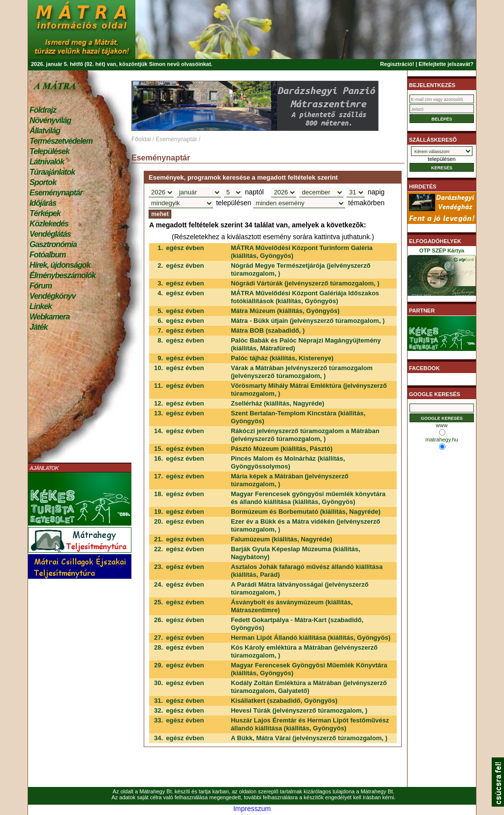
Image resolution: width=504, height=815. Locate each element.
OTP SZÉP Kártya (442, 274)
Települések (49, 151)
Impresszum (252, 809)
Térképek (45, 213)
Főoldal (141, 139)
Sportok (43, 182)
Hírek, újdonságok (60, 265)
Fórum (41, 286)
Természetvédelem (61, 141)
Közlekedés (49, 224)
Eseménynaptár (56, 193)
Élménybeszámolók (63, 275)
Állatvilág (45, 131)
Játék (38, 327)
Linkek (41, 306)
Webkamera (49, 317)
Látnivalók (47, 162)
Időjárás (43, 203)
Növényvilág (50, 120)
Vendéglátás (50, 234)
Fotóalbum (48, 255)
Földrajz (43, 110)
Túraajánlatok (52, 172)
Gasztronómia (53, 244)
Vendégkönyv (53, 296)
